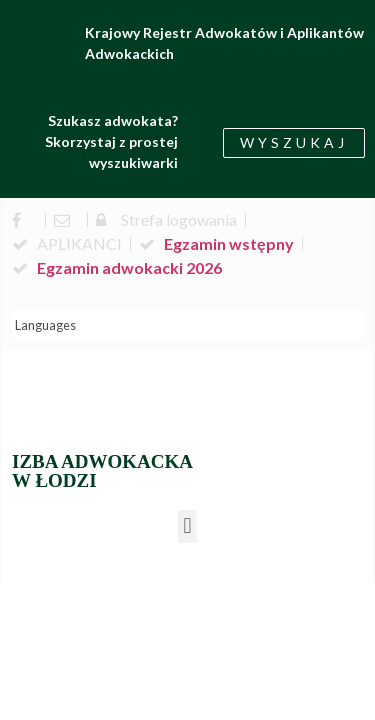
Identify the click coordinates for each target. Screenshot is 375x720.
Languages (45, 325)
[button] (294, 142)
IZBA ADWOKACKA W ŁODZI (102, 471)
